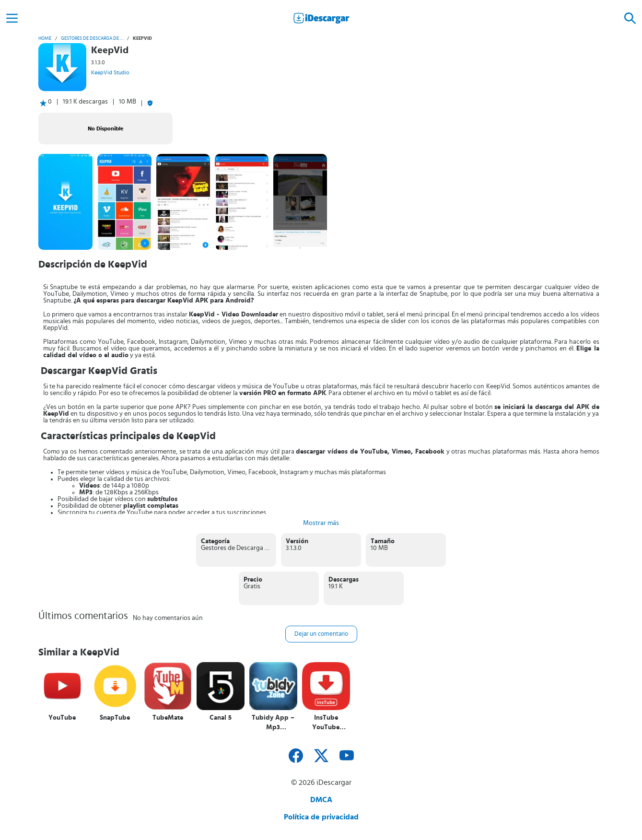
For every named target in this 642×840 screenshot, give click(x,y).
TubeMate (168, 718)
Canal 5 (221, 718)
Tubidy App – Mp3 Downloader (273, 723)
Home (45, 38)
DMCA (321, 800)
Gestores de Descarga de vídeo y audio (92, 38)
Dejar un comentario (321, 634)
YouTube (62, 718)
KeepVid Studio (110, 72)
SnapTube (115, 718)
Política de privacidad (321, 817)
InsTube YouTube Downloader (326, 723)
